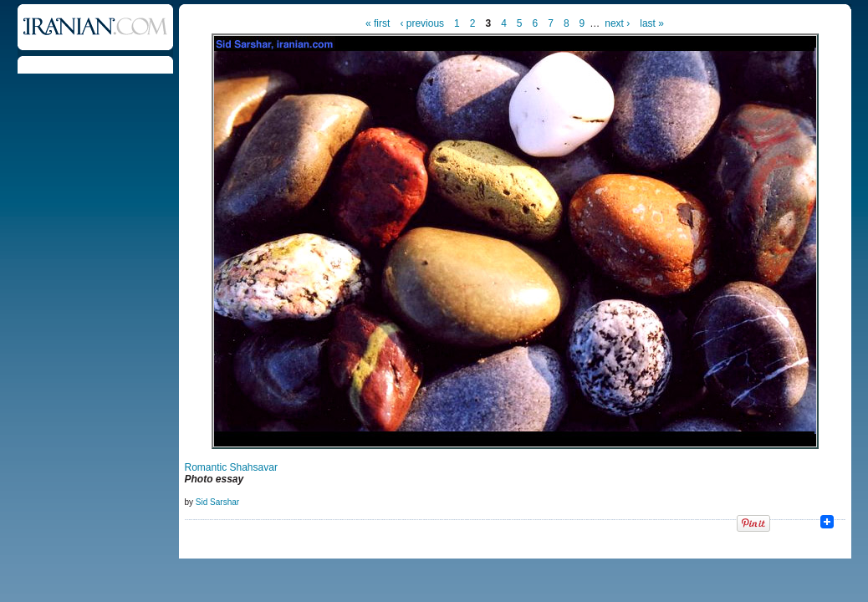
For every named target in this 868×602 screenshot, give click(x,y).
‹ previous (422, 23)
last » (652, 23)
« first (378, 23)
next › (617, 23)
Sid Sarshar (217, 502)
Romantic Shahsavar (231, 467)
